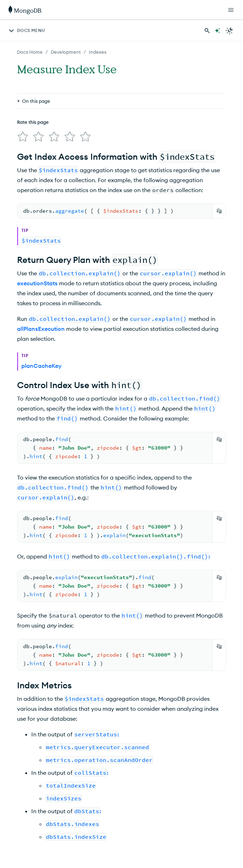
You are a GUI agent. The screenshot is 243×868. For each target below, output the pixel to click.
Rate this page (33, 122)
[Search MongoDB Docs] (207, 31)
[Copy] (219, 211)
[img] (23, 137)
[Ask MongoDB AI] (217, 31)
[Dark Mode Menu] (229, 31)
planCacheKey (41, 366)
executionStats (37, 283)
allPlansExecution (41, 329)
